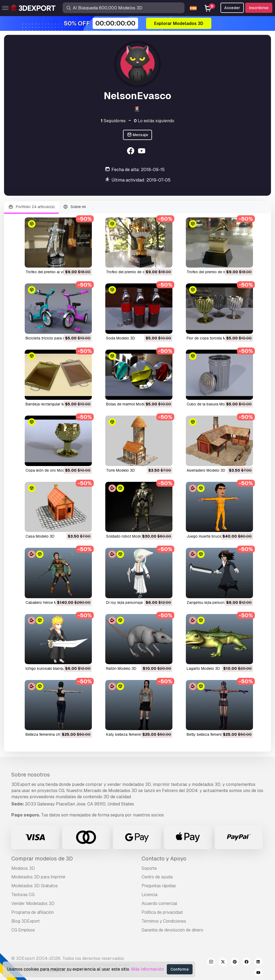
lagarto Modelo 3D (203, 668)
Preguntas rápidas (159, 886)
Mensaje (138, 135)
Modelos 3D (23, 868)
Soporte (149, 868)
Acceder (232, 8)
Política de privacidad (162, 912)
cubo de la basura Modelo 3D (212, 404)
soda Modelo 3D (121, 338)
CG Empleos (23, 930)
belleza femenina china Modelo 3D (55, 734)
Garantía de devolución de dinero (172, 930)
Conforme (180, 969)
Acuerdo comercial (159, 903)
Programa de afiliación (32, 912)
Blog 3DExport (26, 921)
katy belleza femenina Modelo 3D (135, 734)
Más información (147, 969)
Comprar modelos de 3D (42, 859)
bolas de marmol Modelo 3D (130, 404)
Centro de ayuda (157, 877)
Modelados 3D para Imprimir (39, 877)
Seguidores (113, 121)
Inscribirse (259, 8)
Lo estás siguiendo (154, 121)
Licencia (149, 895)
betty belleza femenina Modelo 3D (216, 734)
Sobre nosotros (31, 775)
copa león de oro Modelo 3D (51, 470)
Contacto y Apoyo (164, 859)
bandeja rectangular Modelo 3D (53, 404)
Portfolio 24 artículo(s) (31, 207)
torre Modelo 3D (120, 470)
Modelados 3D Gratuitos (35, 886)
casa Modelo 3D (40, 536)
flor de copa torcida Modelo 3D (214, 338)
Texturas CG (23, 895)
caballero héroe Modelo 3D (49, 602)
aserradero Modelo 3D (206, 470)
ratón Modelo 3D (121, 668)
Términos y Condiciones (164, 921)
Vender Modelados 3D (33, 903)
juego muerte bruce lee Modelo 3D (217, 536)
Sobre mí (75, 207)
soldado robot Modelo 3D (129, 536)
